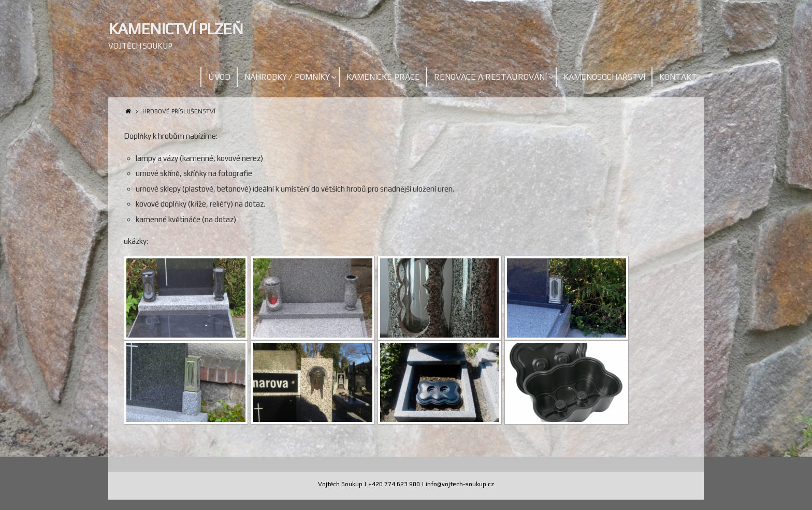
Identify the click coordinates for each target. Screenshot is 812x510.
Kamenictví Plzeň (176, 29)
